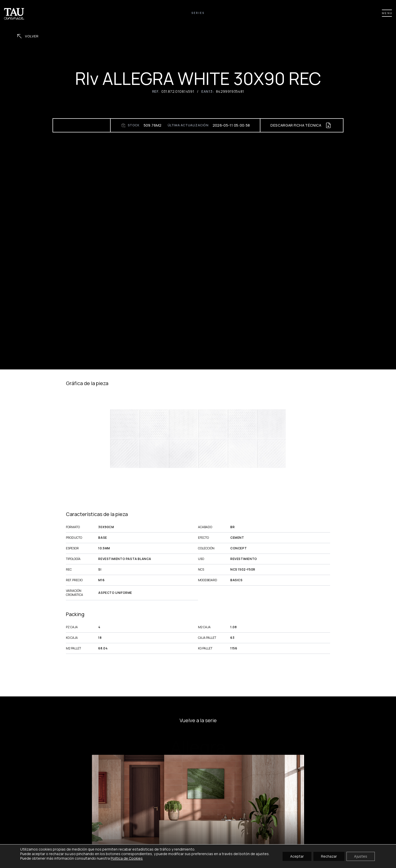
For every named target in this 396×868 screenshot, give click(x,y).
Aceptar (297, 856)
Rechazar (329, 856)
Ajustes (361, 856)
